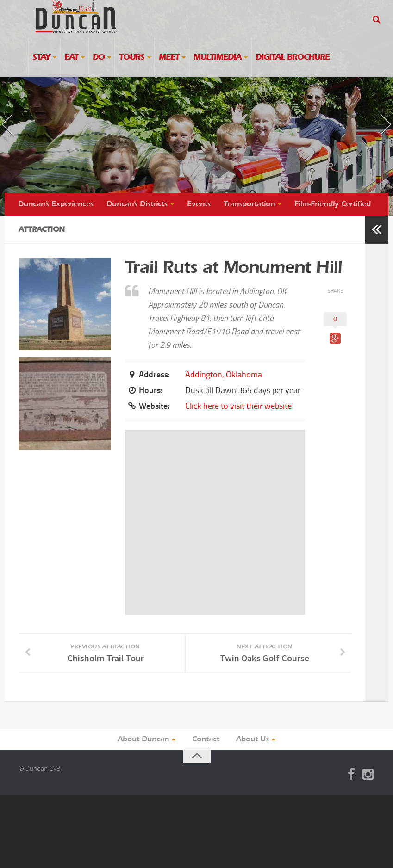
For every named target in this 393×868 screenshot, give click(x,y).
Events (199, 204)
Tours (132, 58)
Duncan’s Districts (137, 204)
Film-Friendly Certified (333, 204)
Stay (41, 58)
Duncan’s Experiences (56, 204)
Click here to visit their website (238, 406)
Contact (206, 739)
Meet (169, 58)
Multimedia (217, 58)
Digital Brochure (293, 58)
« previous (20, 132)
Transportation (249, 204)
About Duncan (143, 739)
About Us (253, 739)
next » (372, 116)
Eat (71, 58)
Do (99, 58)
